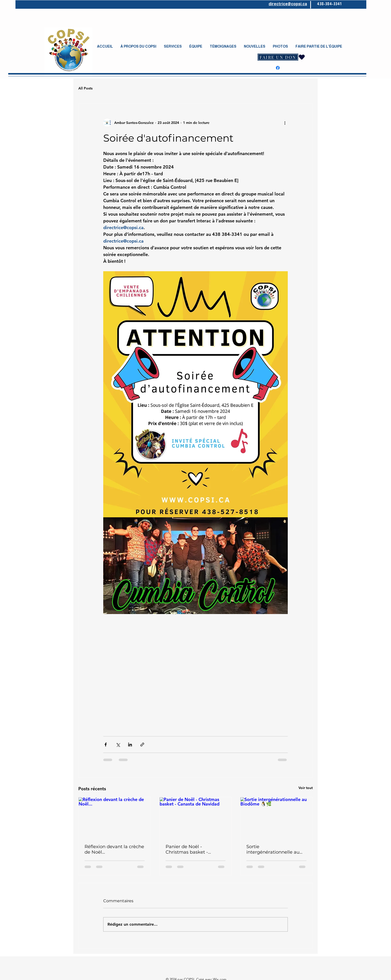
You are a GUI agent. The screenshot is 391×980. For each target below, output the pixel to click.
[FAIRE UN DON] (278, 57)
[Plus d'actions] (285, 123)
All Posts (85, 88)
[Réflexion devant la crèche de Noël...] (115, 817)
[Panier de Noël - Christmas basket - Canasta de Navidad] (196, 817)
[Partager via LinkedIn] (130, 745)
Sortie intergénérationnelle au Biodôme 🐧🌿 (273, 849)
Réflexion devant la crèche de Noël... (114, 849)
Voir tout (306, 788)
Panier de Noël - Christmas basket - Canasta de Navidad (188, 849)
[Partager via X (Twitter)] (118, 745)
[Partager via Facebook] (106, 745)
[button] (138, 46)
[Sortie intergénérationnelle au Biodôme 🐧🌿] (276, 817)
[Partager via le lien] (142, 745)
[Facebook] (278, 68)
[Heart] (302, 57)
